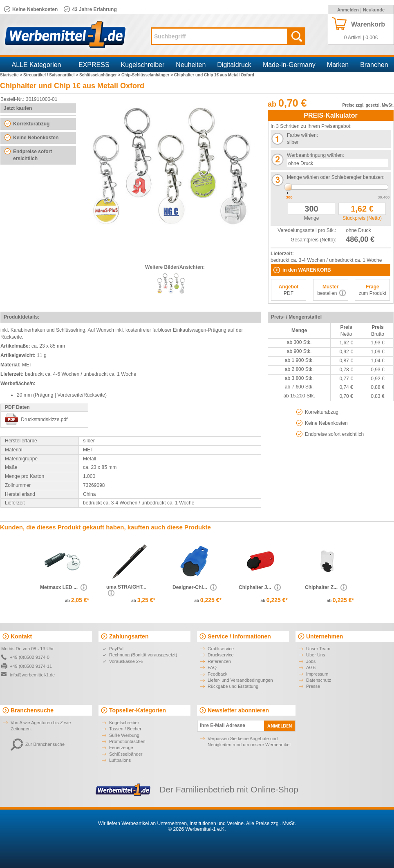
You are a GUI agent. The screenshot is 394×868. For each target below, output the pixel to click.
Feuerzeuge (121, 748)
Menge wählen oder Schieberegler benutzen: (336, 177)
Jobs (311, 661)
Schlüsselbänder (126, 754)
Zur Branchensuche (38, 744)
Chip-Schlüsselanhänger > (148, 75)
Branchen (374, 65)
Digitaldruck (234, 65)
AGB (311, 667)
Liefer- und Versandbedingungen (240, 680)
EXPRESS (94, 65)
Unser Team (318, 649)
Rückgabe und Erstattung (233, 686)
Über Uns (316, 655)
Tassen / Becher (125, 729)
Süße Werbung (124, 735)
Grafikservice (221, 649)
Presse (313, 686)
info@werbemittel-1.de (32, 675)
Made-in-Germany (289, 65)
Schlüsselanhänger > (100, 75)
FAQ (212, 667)
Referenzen (219, 661)
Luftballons (120, 760)
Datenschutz (319, 680)
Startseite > (12, 75)
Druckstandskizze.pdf (44, 419)
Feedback (217, 674)
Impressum (317, 674)
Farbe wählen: (302, 135)
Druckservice (221, 655)
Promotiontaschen (127, 741)
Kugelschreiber (143, 65)
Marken (338, 65)
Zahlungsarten (129, 636)
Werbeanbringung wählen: (316, 155)
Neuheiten (191, 65)
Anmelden (348, 10)
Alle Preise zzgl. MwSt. (271, 823)
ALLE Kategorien (37, 65)
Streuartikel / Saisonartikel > (51, 75)
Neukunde (374, 10)
